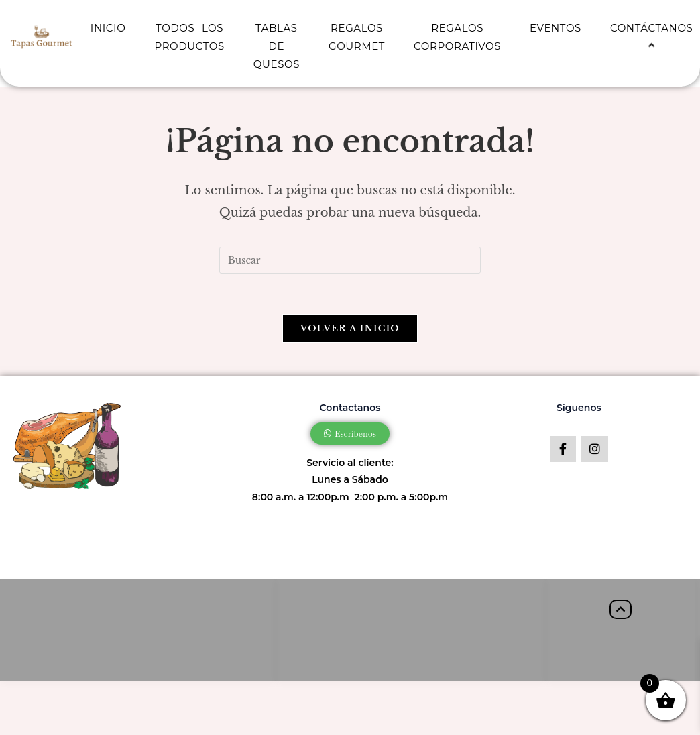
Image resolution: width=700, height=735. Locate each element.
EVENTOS (556, 28)
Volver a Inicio (350, 328)
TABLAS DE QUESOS (277, 46)
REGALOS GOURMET (357, 37)
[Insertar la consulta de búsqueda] (350, 260)
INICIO (108, 28)
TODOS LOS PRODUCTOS (189, 37)
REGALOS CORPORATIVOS (457, 37)
